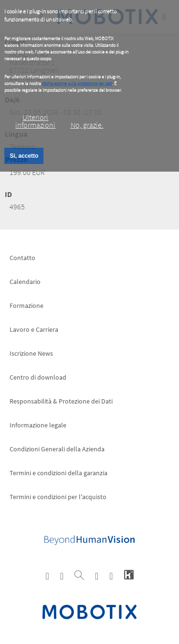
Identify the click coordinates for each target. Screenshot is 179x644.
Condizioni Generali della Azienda (57, 449)
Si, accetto (24, 156)
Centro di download (38, 377)
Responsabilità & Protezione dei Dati (61, 401)
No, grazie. (87, 125)
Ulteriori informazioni (35, 121)
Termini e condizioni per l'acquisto (58, 497)
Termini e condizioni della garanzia (58, 473)
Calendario (25, 282)
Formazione (26, 306)
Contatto (22, 258)
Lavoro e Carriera (34, 329)
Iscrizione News (31, 353)
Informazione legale (38, 425)
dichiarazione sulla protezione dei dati (77, 83)
